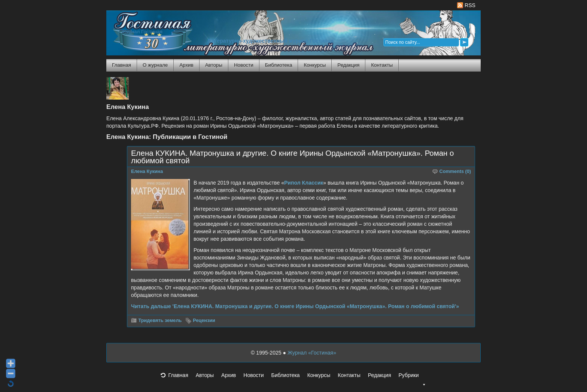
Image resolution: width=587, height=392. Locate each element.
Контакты (382, 65)
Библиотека (279, 65)
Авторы (214, 65)
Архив (186, 65)
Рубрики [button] (412, 377)
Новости (244, 65)
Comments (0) (455, 171)
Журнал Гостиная (142, 32)
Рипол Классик (304, 183)
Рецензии (204, 320)
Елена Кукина (147, 171)
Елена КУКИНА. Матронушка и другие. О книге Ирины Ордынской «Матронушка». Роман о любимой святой (292, 157)
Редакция (348, 65)
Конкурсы (315, 65)
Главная (121, 65)
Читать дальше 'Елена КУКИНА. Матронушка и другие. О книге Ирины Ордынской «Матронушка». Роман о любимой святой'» (295, 306)
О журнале (155, 65)
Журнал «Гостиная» (312, 353)
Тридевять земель (160, 320)
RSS (466, 5)
